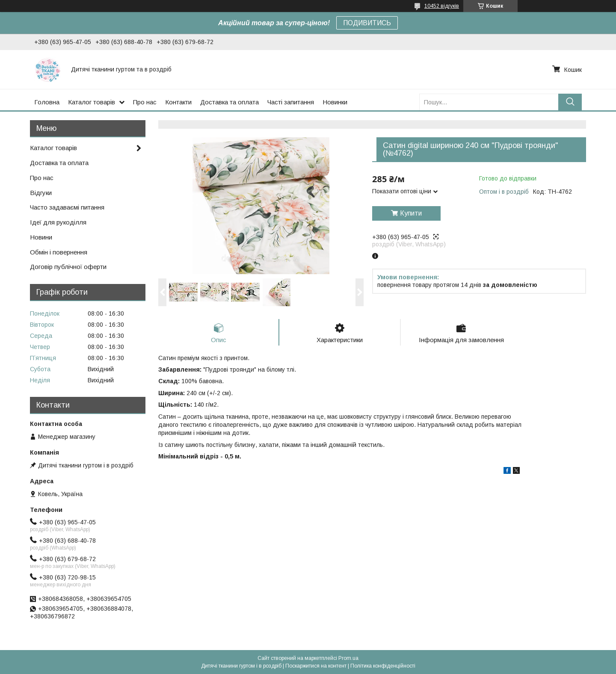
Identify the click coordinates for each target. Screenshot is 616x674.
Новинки (335, 102)
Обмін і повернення (59, 252)
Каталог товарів (92, 102)
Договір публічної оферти (68, 267)
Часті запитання (291, 102)
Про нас (145, 102)
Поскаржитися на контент (316, 666)
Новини (41, 237)
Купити (411, 213)
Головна (47, 102)
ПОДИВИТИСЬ (367, 23)
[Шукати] (570, 102)
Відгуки (41, 193)
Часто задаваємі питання (67, 207)
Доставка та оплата (230, 102)
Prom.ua (348, 658)
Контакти (178, 102)
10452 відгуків (442, 6)
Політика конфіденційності (383, 666)
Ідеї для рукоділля (58, 222)
